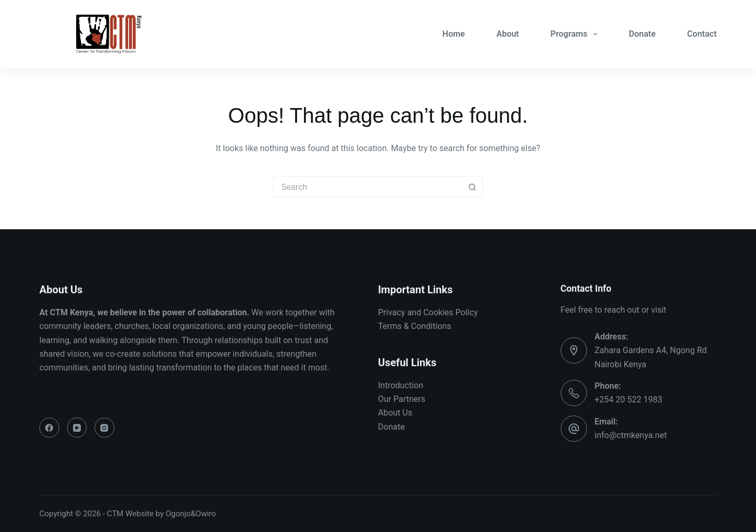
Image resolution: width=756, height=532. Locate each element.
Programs (576, 34)
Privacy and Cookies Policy (428, 312)
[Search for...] (367, 187)
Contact (702, 34)
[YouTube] (77, 428)
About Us (395, 413)
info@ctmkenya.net (631, 435)
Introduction (401, 385)
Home (454, 34)
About (507, 34)
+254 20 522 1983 (629, 400)
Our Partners (402, 399)
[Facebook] (49, 428)
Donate (642, 34)
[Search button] (472, 187)
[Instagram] (104, 428)
